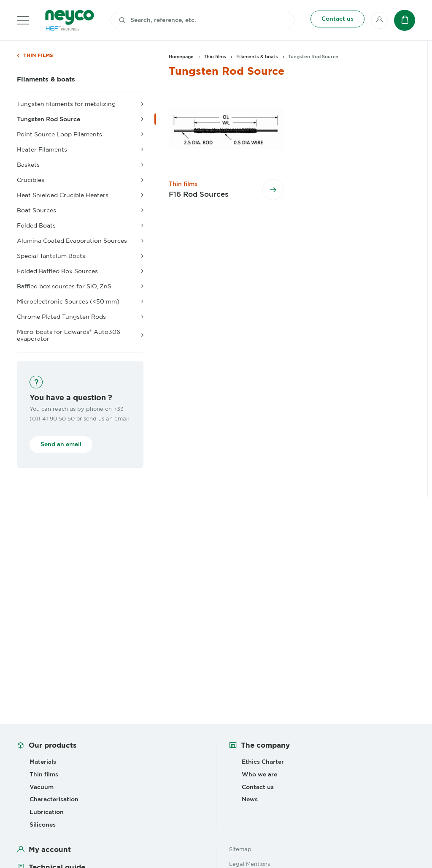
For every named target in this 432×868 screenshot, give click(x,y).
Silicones (43, 825)
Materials (43, 762)
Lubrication (47, 812)
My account (50, 849)
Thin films (38, 56)
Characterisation (54, 799)
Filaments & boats (46, 79)
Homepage (181, 57)
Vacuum (42, 787)
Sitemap (240, 849)
